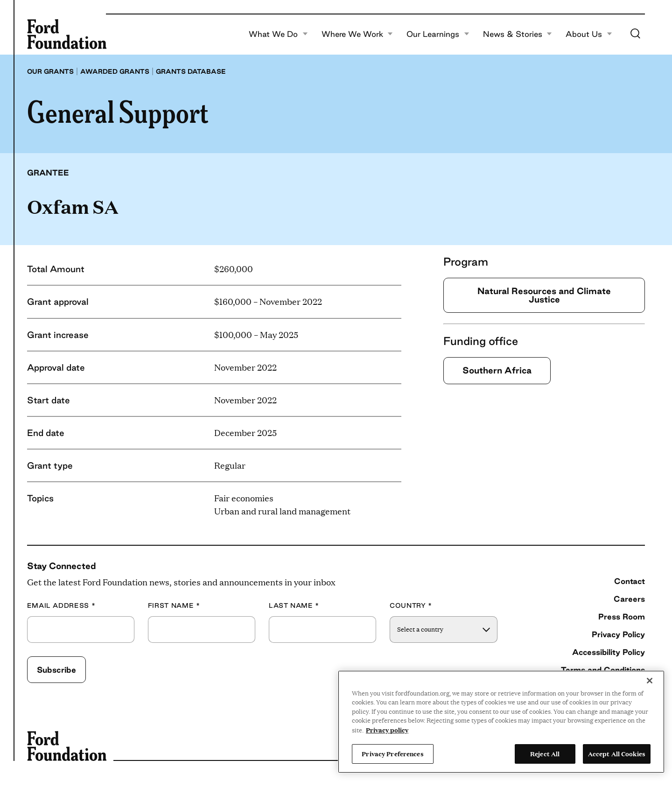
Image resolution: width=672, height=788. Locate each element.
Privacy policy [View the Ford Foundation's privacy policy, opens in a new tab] (387, 730)
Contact (630, 581)
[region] (501, 722)
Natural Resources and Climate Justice (544, 295)
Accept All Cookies (617, 753)
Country (411, 606)
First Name (174, 606)
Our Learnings (438, 34)
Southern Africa (497, 370)
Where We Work (357, 34)
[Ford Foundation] (67, 34)
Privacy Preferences (392, 753)
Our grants (50, 71)
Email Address (61, 606)
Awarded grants (115, 71)
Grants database (191, 71)
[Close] (650, 681)
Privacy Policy (618, 634)
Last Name (294, 606)
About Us (589, 34)
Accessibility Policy (609, 652)
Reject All (545, 753)
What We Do (278, 34)
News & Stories (518, 34)
